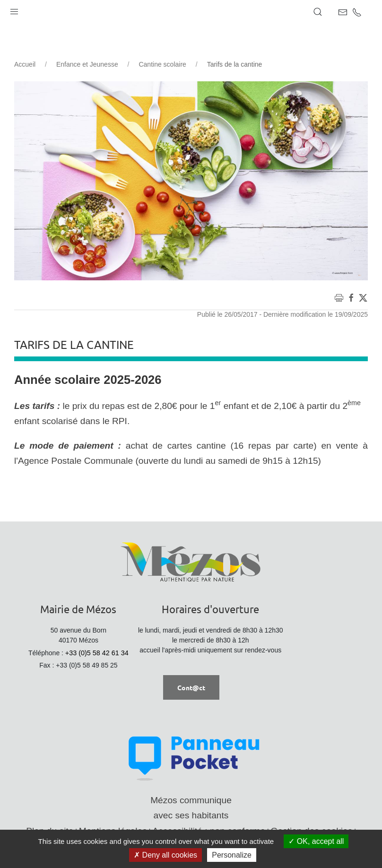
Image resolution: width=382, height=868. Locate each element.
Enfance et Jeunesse (87, 64)
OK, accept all (316, 841)
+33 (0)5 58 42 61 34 (97, 653)
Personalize (232, 855)
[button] (14, 9)
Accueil (25, 64)
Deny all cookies (165, 855)
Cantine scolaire (162, 64)
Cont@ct (191, 687)
